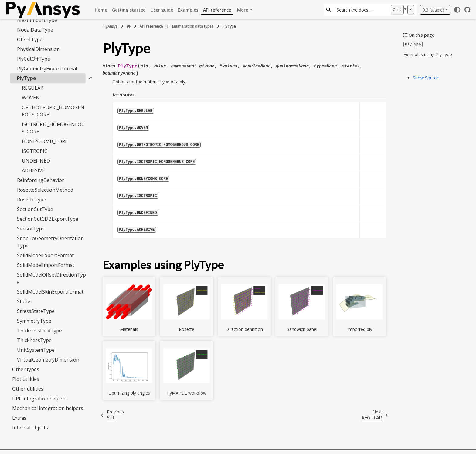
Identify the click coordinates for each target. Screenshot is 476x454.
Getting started (129, 10)
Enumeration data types (193, 26)
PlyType (27, 78)
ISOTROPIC (35, 151)
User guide (162, 10)
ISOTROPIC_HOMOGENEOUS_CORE (53, 128)
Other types (26, 369)
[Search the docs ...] (360, 10)
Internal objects (30, 428)
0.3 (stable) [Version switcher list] (433, 10)
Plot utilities (26, 379)
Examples (188, 10)
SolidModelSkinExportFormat (50, 292)
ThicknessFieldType (39, 331)
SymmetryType (34, 321)
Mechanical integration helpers (48, 408)
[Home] (129, 26)
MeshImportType (37, 20)
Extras (19, 418)
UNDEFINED (36, 161)
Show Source (426, 77)
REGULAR (33, 88)
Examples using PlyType (428, 54)
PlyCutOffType (34, 59)
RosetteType (32, 200)
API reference (217, 10)
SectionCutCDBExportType (48, 219)
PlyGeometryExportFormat (47, 69)
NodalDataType (35, 30)
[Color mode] (457, 10)
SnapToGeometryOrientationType (50, 242)
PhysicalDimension (38, 49)
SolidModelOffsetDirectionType (51, 278)
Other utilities (28, 389)
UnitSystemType (36, 350)
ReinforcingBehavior (41, 180)
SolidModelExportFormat (45, 255)
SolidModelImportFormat (46, 265)
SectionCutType (35, 209)
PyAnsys (110, 26)
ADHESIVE (33, 170)
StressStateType (36, 311)
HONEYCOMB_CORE (45, 141)
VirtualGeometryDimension (48, 360)
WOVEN (31, 98)
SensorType (31, 229)
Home (101, 10)
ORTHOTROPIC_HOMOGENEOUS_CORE (53, 111)
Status (24, 301)
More (243, 10)
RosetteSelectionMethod (45, 190)
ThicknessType (34, 340)
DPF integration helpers (39, 399)
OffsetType (30, 39)
